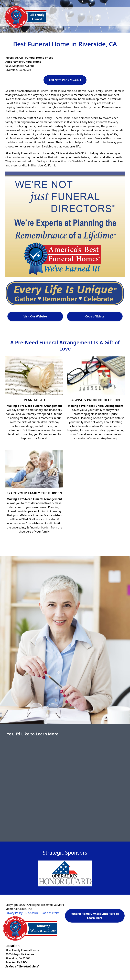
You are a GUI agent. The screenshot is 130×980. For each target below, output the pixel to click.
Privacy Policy (14, 913)
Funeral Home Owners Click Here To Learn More (95, 916)
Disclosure (32, 913)
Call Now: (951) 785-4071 (65, 80)
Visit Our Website (35, 316)
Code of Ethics (95, 316)
